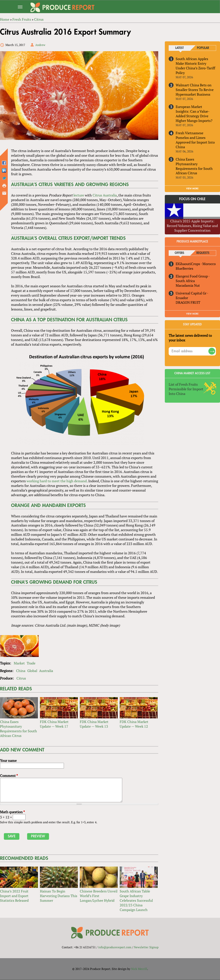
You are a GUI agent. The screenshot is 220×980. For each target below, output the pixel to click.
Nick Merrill (139, 969)
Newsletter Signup (146, 947)
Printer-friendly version (4, 186)
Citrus (21, 678)
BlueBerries (184, 269)
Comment (9, 776)
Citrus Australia (105, 195)
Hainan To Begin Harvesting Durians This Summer (59, 896)
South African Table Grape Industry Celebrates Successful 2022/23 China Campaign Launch (136, 901)
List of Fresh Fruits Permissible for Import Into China (186, 389)
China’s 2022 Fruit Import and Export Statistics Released (14, 896)
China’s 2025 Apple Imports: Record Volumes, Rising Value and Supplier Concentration (192, 226)
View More (192, 314)
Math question (12, 812)
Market (19, 663)
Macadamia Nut (188, 286)
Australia (46, 671)
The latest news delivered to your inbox (190, 338)
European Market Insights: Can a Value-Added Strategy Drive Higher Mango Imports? (194, 114)
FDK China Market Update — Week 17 (54, 724)
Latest (180, 48)
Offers (179, 253)
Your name (8, 761)
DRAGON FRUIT (188, 303)
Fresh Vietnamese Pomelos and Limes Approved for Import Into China (195, 140)
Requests (203, 253)
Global (32, 671)
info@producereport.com (115, 947)
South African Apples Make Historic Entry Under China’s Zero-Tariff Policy (195, 66)
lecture (79, 195)
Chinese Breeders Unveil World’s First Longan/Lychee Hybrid (99, 896)
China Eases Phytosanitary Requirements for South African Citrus (18, 729)
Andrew (40, 45)
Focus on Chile (192, 199)
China (21, 671)
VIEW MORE (192, 189)
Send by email (4, 193)
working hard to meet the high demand (57, 481)
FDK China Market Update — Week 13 (94, 724)
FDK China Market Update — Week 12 (134, 724)
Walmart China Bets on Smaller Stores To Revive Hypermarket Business (195, 90)
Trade (31, 663)
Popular (203, 48)
